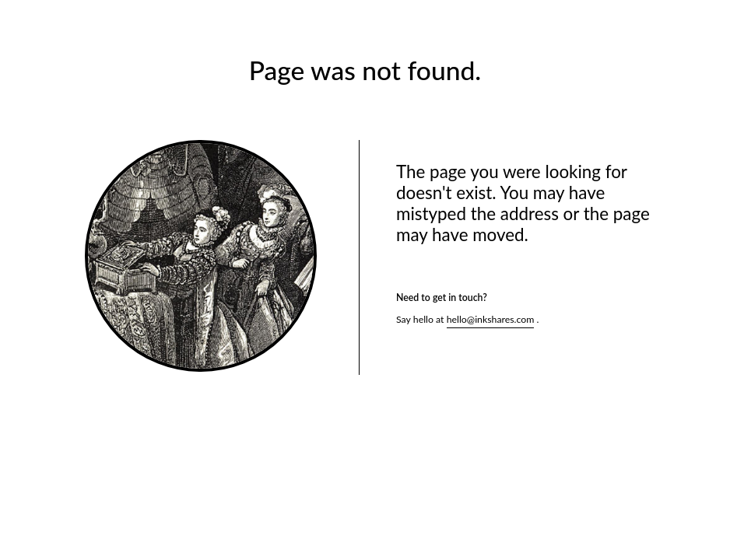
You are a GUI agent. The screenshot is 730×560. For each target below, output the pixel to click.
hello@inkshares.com (491, 319)
